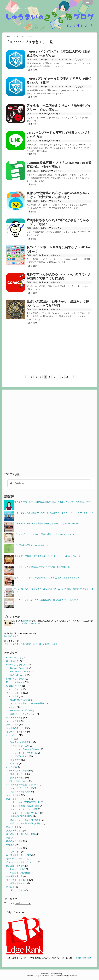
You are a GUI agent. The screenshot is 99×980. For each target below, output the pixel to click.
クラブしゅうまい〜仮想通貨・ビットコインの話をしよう (31, 644)
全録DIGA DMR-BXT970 (21, 816)
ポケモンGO (12, 767)
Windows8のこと (14, 686)
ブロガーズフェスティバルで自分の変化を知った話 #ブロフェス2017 (46, 600)
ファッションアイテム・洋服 (24, 809)
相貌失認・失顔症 (14, 876)
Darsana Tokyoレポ (19, 668)
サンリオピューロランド (22, 788)
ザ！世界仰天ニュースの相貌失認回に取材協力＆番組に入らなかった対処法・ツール (53, 502)
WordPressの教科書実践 (22, 742)
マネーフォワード (19, 774)
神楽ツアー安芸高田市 (21, 792)
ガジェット (11, 707)
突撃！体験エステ (19, 883)
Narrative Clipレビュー (21, 710)
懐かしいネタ (12, 827)
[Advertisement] (28, 351)
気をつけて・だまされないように (22, 862)
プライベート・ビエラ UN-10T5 (25, 813)
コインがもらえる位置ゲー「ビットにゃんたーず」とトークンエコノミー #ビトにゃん (54, 513)
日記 (8, 838)
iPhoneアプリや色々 (74, 60)
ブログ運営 (15, 760)
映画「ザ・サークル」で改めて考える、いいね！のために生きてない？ (47, 578)
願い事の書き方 (11, 636)
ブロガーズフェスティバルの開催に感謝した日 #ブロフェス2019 (44, 534)
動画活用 (14, 764)
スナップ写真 (12, 725)
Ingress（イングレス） (53, 60)
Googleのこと (13, 661)
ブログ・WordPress (19, 756)
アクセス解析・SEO (20, 746)
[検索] (49, 483)
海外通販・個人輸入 (15, 866)
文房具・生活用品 (14, 831)
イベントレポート (14, 693)
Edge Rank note (83, 958)
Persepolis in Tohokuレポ (22, 672)
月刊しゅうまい (18, 890)
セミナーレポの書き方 (16, 732)
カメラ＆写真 (12, 696)
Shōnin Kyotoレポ (18, 675)
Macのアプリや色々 (15, 682)
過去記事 (10, 887)
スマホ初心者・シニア (16, 728)
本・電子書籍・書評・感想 (19, 855)
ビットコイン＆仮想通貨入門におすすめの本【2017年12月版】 (43, 567)
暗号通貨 (10, 845)
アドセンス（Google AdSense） (25, 749)
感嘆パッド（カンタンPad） (23, 714)
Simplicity (59, 974)
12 (67, 377)
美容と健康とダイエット (18, 880)
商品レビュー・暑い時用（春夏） (26, 823)
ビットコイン (16, 848)
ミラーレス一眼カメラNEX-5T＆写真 (27, 703)
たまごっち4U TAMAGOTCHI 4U (25, 802)
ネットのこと (12, 735)
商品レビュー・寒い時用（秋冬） (26, 820)
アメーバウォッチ (14, 689)
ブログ (9, 739)
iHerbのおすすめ (18, 869)
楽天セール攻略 (18, 778)
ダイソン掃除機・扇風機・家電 (25, 806)
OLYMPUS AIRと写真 (20, 700)
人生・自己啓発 (13, 795)
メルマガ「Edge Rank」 (17, 781)
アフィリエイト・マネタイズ (24, 753)
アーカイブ (9, 903)
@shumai (26, 621)
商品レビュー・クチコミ (18, 799)
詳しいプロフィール (33, 623)
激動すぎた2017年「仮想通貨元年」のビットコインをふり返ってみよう (47, 556)
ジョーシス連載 (13, 721)
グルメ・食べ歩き (14, 718)
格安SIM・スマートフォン (18, 859)
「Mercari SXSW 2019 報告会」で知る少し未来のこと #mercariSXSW (47, 524)
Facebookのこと (14, 658)
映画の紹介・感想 (14, 841)
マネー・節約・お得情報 (18, 771)
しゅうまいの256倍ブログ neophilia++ (21, 8)
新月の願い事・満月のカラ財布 (21, 834)
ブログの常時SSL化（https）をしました (33, 545)
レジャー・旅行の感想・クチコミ (22, 785)
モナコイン (15, 852)
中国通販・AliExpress (20, 873)
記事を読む (32, 70)
